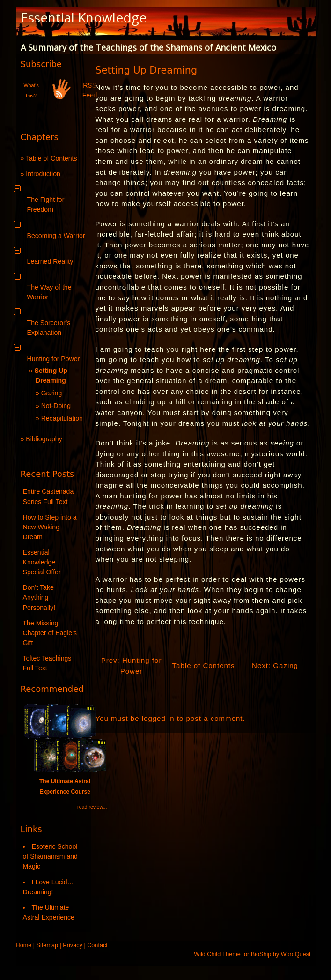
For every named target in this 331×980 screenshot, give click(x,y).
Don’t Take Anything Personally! (39, 597)
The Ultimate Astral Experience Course (65, 781)
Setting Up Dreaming (147, 70)
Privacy (73, 945)
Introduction (43, 174)
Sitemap (47, 945)
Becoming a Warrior (56, 236)
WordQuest (296, 954)
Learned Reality (50, 261)
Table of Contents (51, 158)
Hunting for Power (54, 359)
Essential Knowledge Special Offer (42, 562)
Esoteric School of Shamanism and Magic (50, 856)
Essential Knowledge (84, 17)
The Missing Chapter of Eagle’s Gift (50, 633)
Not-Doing (56, 406)
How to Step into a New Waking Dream (50, 527)
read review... (92, 807)
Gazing (52, 393)
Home (24, 945)
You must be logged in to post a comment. (170, 718)
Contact (97, 945)
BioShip (261, 954)
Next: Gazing (275, 665)
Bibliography (44, 439)
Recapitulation (62, 418)
